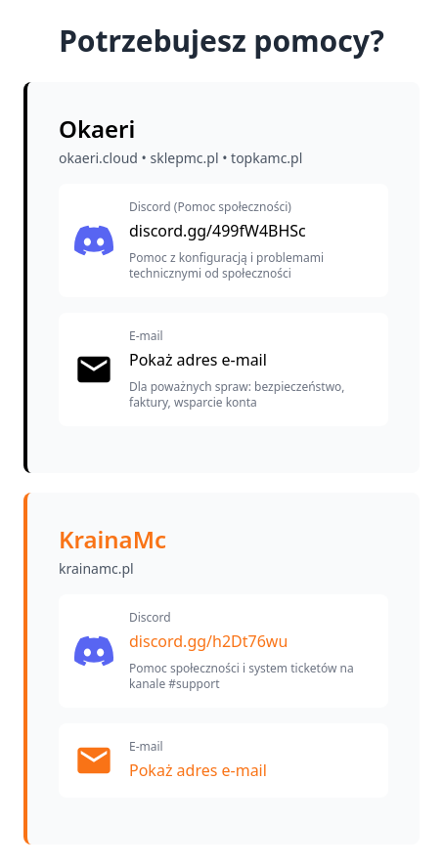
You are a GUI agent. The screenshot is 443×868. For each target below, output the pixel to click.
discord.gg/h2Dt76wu (208, 641)
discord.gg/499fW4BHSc (218, 231)
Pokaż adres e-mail (198, 360)
